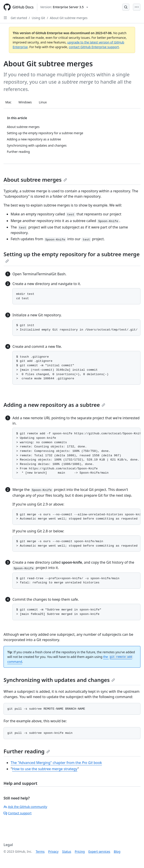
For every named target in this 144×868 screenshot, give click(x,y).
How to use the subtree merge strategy (45, 769)
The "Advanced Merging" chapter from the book (56, 763)
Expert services (99, 851)
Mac (8, 102)
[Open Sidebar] (5, 18)
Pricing (80, 851)
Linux (43, 102)
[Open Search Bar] (126, 7)
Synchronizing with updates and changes (59, 680)
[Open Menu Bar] (137, 7)
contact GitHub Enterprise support (94, 47)
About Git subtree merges (69, 18)
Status (67, 851)
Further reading (27, 751)
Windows (25, 102)
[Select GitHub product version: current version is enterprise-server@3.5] (64, 7)
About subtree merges (35, 180)
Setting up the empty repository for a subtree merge (72, 257)
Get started (19, 18)
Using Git (38, 18)
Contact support (18, 813)
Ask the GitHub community (25, 807)
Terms (40, 851)
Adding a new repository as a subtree (54, 405)
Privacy (53, 851)
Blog (117, 851)
